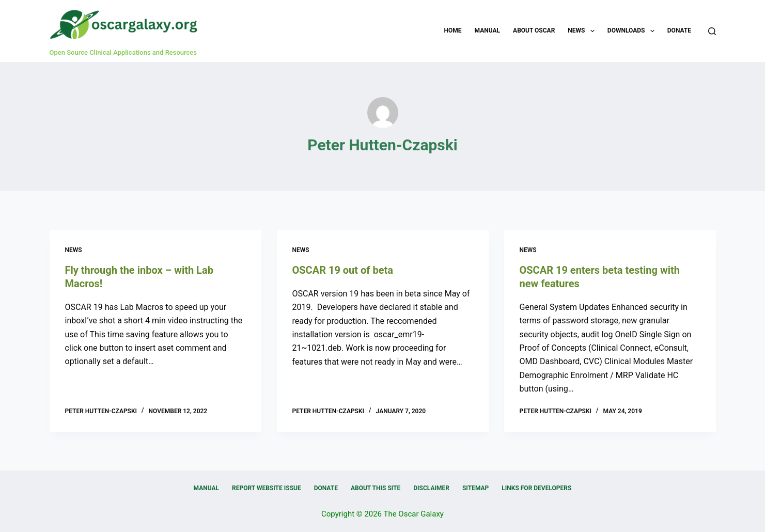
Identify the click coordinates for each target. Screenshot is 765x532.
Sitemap (475, 488)
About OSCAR (534, 30)
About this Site (376, 488)
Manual (487, 30)
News (583, 31)
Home (453, 30)
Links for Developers (536, 488)
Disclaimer (431, 488)
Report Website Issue (267, 488)
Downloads (633, 31)
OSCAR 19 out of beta (343, 270)
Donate (679, 30)
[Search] (712, 31)
